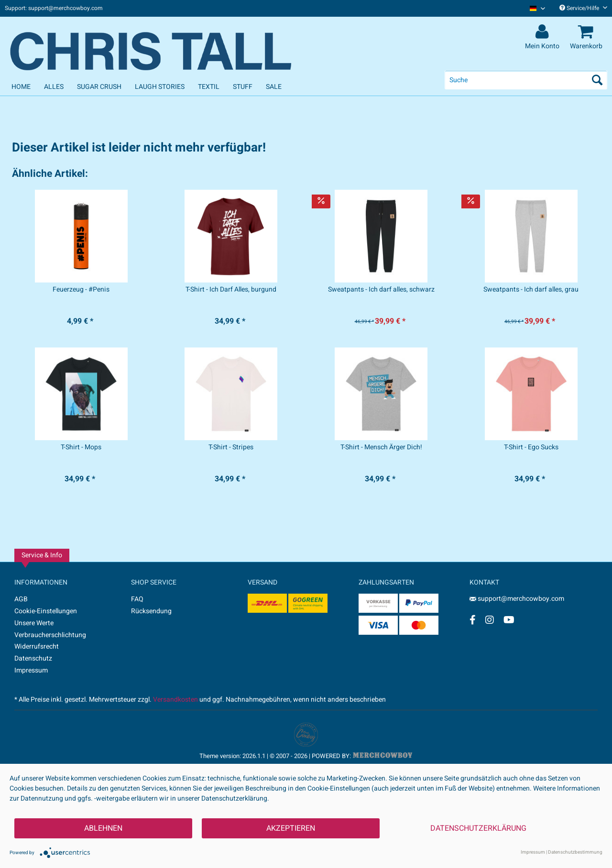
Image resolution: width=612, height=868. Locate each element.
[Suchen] (597, 80)
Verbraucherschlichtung (50, 635)
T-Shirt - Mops (81, 447)
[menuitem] (534, 8)
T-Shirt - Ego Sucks (531, 447)
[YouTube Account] (509, 620)
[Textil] (209, 87)
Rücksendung (151, 611)
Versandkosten (175, 700)
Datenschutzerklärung (478, 828)
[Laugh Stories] (160, 87)
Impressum (31, 670)
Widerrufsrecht (37, 646)
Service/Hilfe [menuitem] (583, 8)
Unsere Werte (34, 623)
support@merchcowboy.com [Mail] (517, 599)
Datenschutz (33, 658)
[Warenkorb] (588, 32)
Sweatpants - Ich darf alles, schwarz (381, 290)
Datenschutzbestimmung (575, 852)
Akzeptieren (291, 828)
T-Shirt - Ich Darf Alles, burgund (231, 290)
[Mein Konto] (544, 32)
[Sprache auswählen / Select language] (537, 8)
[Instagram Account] (490, 620)
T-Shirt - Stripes (231, 447)
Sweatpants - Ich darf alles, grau (531, 290)
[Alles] (54, 87)
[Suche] (526, 80)
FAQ (137, 599)
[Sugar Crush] (99, 87)
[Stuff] (243, 87)
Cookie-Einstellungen (46, 611)
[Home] (21, 87)
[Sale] (274, 87)
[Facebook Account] (473, 620)
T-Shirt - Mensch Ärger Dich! (381, 447)
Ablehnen (103, 828)
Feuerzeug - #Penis (81, 290)
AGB (21, 599)
